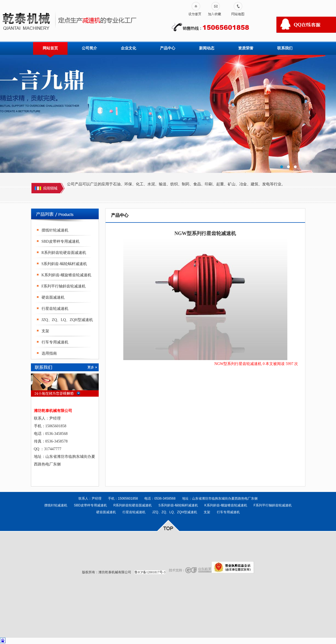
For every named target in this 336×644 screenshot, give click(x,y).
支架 (45, 331)
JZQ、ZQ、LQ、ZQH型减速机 (67, 320)
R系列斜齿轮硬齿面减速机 (64, 253)
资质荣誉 (246, 48)
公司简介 (89, 48)
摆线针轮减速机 (55, 230)
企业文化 (128, 48)
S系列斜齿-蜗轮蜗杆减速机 (64, 264)
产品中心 (168, 48)
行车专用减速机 (55, 342)
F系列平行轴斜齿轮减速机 (64, 286)
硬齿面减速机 (53, 297)
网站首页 (50, 48)
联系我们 (285, 48)
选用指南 (49, 353)
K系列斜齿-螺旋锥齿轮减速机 (67, 275)
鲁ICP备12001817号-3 (150, 572)
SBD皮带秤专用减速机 (61, 241)
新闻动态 (207, 48)
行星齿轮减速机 (55, 309)
